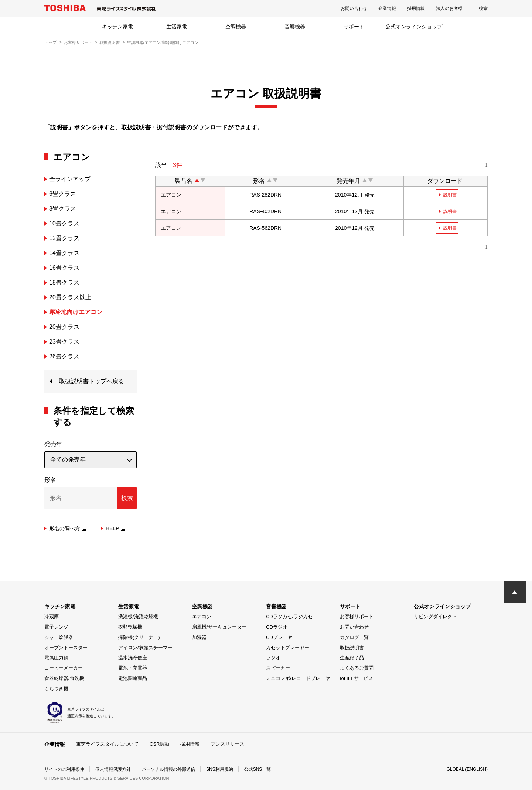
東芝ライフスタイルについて (107, 744)
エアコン (202, 617)
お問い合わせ (354, 8)
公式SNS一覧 (258, 769)
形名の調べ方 (68, 528)
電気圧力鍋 (56, 658)
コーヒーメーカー (64, 668)
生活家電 (177, 27)
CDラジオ (277, 627)
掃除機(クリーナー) (139, 637)
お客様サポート (78, 42)
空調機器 (236, 27)
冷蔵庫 (52, 617)
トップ (50, 42)
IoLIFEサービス (357, 678)
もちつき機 (56, 689)
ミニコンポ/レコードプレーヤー (300, 678)
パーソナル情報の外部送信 (168, 769)
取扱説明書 (110, 42)
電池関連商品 (133, 678)
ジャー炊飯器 (59, 637)
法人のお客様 (449, 8)
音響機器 (295, 27)
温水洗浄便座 (133, 658)
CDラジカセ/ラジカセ (289, 617)
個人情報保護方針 (113, 769)
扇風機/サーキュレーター (219, 627)
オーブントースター (66, 648)
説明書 (450, 195)
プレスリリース (227, 744)
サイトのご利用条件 (64, 769)
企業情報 (387, 8)
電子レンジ (56, 627)
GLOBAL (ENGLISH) (467, 769)
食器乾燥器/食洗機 (64, 678)
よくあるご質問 (357, 668)
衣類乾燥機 (130, 627)
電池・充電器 (133, 668)
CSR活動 (159, 744)
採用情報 (416, 8)
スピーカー (278, 668)
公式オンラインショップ (414, 27)
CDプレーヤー (282, 637)
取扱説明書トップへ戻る (92, 381)
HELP (116, 528)
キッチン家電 (117, 27)
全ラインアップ (70, 179)
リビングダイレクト (435, 617)
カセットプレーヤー (288, 648)
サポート (354, 27)
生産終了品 (352, 658)
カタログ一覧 (354, 637)
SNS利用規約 (220, 769)
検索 (483, 8)
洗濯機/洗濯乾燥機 (138, 617)
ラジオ (273, 658)
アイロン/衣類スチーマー (145, 648)
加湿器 (199, 637)
